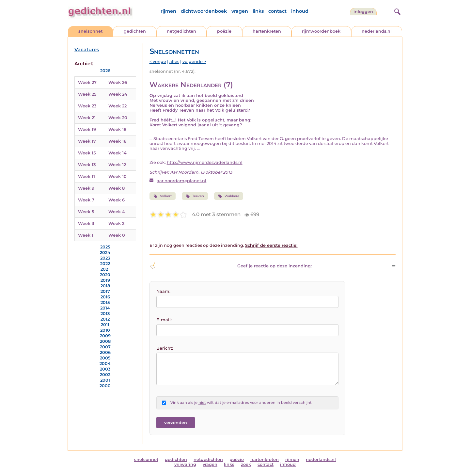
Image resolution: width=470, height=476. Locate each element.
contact (277, 11)
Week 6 (117, 200)
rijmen (168, 11)
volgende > (194, 62)
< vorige (158, 62)
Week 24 (118, 94)
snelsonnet (90, 31)
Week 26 (118, 82)
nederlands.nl (377, 31)
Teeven (195, 196)
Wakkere (229, 196)
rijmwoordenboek (321, 31)
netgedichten (181, 31)
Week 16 (117, 141)
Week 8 (117, 188)
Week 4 (117, 212)
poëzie (224, 31)
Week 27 (87, 82)
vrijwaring (185, 464)
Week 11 (86, 176)
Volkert (163, 196)
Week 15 (87, 153)
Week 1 (86, 235)
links (258, 11)
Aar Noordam (184, 172)
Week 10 (117, 176)
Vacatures (87, 50)
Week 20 (118, 118)
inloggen (363, 12)
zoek (246, 464)
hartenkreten (267, 31)
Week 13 (87, 165)
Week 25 (87, 94)
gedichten (135, 31)
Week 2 (116, 223)
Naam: (163, 291)
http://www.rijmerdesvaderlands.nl (205, 162)
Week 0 (117, 235)
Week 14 (117, 153)
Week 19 (87, 129)
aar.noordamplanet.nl (181, 181)
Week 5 (86, 212)
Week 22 (117, 106)
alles (174, 62)
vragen (240, 11)
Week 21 (87, 118)
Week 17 (87, 141)
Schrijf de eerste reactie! (271, 245)
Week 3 (86, 223)
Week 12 (117, 165)
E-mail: (164, 320)
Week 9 (86, 188)
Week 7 (86, 200)
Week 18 (117, 129)
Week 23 (87, 106)
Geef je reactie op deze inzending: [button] (231, 266)
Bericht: (165, 348)
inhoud (300, 11)
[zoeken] (397, 11)
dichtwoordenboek (204, 11)
